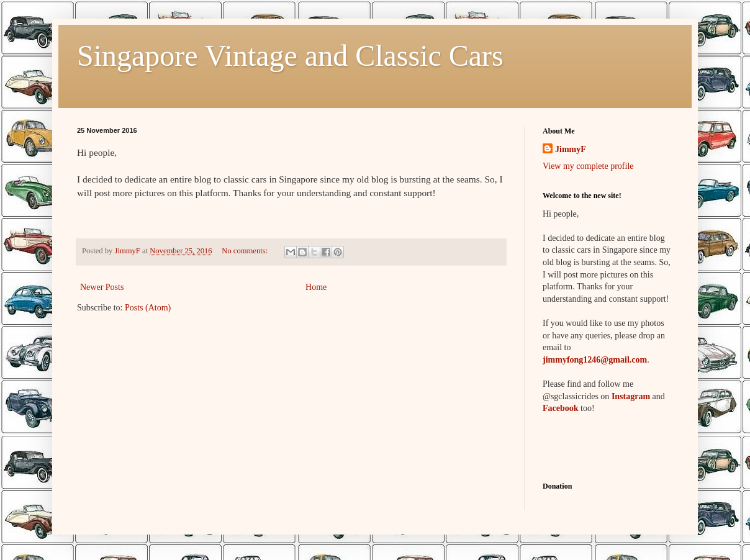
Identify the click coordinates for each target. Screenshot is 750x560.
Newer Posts (102, 287)
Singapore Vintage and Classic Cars (290, 56)
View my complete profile (588, 166)
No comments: (246, 251)
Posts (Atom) (148, 308)
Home (316, 287)
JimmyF (571, 149)
